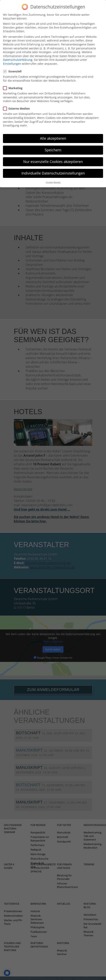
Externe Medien (18, 104)
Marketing (14, 84)
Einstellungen (12, 59)
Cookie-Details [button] (53, 178)
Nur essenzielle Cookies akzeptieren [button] (53, 157)
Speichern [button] (53, 145)
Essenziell (13, 67)
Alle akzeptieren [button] (53, 134)
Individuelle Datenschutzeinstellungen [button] (53, 169)
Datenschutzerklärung (18, 55)
